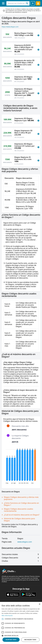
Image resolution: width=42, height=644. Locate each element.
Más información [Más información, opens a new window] (7, 616)
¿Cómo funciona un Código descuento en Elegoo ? (21, 504)
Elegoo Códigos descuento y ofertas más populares (21, 498)
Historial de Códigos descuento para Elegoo (19, 520)
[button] (21, 636)
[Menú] (3, 3)
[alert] (21, 623)
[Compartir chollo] (33, 3)
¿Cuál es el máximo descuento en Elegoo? (22, 515)
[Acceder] (38, 3)
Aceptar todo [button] (11, 640)
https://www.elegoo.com (10, 27)
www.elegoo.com (25, 542)
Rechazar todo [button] (30, 640)
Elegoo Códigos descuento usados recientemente (18, 510)
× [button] (39, 604)
